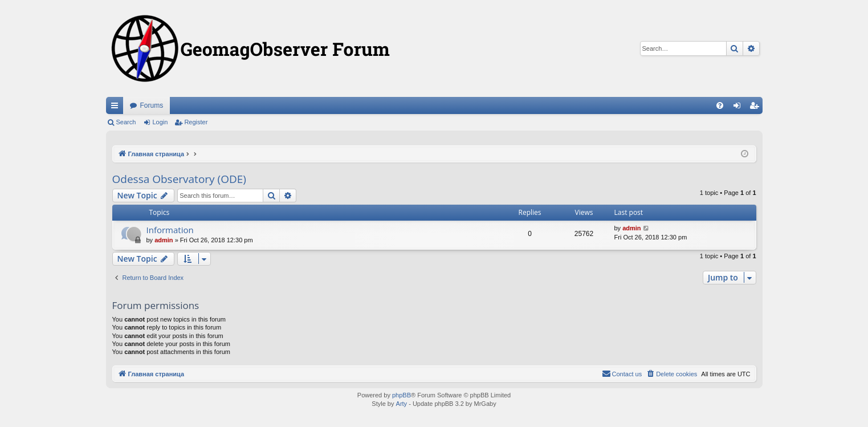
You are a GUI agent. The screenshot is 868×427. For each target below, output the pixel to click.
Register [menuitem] (756, 108)
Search (126, 122)
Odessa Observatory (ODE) (179, 179)
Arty (402, 404)
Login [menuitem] (739, 108)
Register (196, 122)
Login (160, 122)
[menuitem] (720, 105)
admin (164, 240)
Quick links (117, 108)
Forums (152, 105)
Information (170, 230)
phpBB (402, 395)
